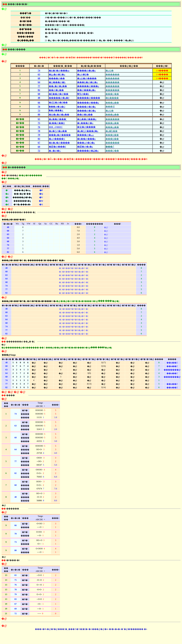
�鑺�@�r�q (85, 147)
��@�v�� (56, 90)
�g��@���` (58, 119)
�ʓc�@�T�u (57, 74)
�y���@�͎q (85, 123)
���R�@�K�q (87, 82)
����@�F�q (86, 107)
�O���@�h (57, 82)
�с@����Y (57, 139)
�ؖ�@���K (56, 110)
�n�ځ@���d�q (88, 131)
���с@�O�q (86, 143)
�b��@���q (86, 139)
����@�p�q (86, 71)
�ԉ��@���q (87, 119)
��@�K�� (85, 114)
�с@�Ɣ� (83, 74)
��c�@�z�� (58, 86)
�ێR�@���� (87, 78)
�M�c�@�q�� (59, 114)
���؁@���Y (56, 127)
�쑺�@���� (86, 127)
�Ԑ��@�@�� (59, 94)
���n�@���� (60, 135)
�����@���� (89, 98)
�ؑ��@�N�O (57, 107)
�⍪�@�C (55, 151)
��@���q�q (86, 90)
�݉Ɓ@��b (83, 94)
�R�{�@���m (59, 71)
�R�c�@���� (59, 143)
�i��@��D (57, 123)
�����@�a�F (59, 98)
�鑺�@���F (57, 147)
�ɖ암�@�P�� (58, 102)
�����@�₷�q (88, 151)
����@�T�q (86, 111)
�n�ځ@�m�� (58, 131)
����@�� (57, 78)
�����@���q (88, 86)
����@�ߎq (85, 135)
